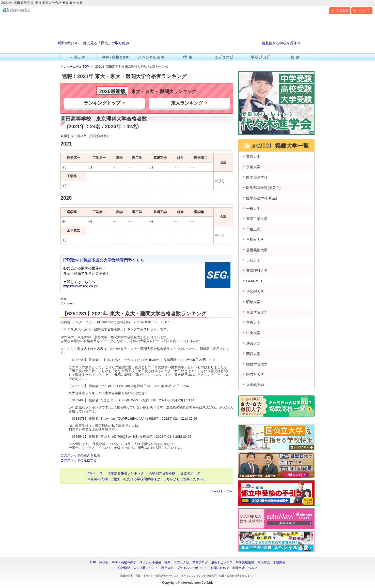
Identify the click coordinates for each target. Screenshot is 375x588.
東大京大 (264, 562)
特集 (188, 57)
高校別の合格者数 (162, 473)
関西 (253, 354)
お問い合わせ (220, 568)
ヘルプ (253, 568)
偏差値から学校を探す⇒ (281, 43)
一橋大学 (253, 209)
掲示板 (79, 57)
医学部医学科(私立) (262, 198)
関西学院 (257, 364)
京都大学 (253, 167)
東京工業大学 (257, 219)
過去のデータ (190, 473)
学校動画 (279, 562)
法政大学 (253, 343)
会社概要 (124, 568)
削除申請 (239, 568)
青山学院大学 (257, 312)
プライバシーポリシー (192, 568)
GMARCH (254, 281)
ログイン (362, 10)
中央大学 (253, 333)
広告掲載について (146, 568)
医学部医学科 (257, 177)
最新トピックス (222, 562)
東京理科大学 (257, 271)
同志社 (255, 374)
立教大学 (253, 322)
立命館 (255, 385)
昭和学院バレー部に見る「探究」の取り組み (94, 43)
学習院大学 (255, 291)
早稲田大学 (255, 240)
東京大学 (253, 157)
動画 (297, 57)
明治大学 (253, 302)
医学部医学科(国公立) (263, 188)
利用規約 (167, 568)
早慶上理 (253, 229)
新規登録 (340, 10)
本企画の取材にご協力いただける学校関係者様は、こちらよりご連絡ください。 (147, 479)
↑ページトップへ (221, 491)
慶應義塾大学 (257, 250)
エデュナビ (224, 57)
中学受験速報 (245, 562)
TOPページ (94, 473)
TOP (93, 562)
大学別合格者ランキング (126, 473)
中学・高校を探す (115, 57)
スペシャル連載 (151, 57)
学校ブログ (260, 57)
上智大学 (253, 260)
